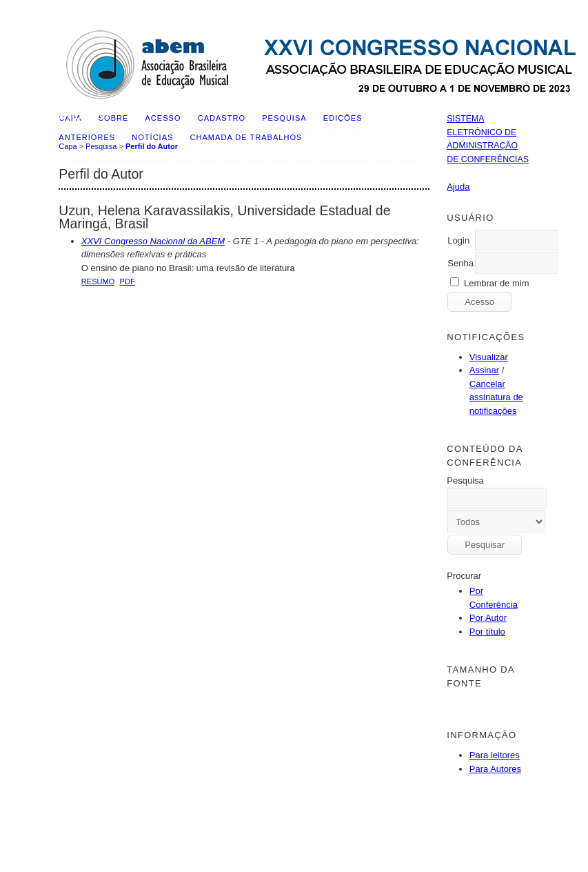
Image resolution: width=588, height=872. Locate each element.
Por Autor (488, 618)
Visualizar (489, 357)
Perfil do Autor (152, 146)
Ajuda (458, 187)
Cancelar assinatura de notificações (496, 397)
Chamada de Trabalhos (246, 137)
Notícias (152, 137)
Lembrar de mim (497, 283)
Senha (460, 263)
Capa (68, 146)
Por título (487, 632)
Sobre (114, 118)
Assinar (484, 370)
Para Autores (495, 769)
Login (458, 240)
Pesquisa (284, 118)
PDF (128, 281)
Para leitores (495, 755)
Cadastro (222, 118)
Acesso (163, 118)
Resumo (98, 281)
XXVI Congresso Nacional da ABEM (153, 241)
